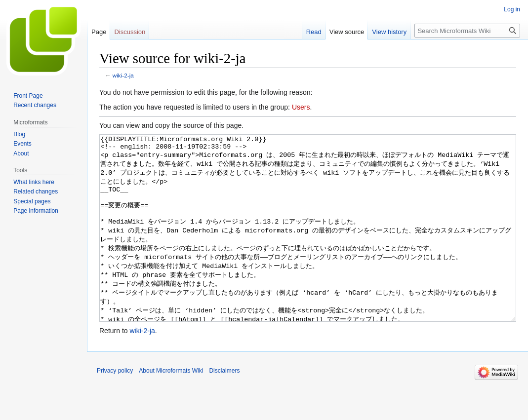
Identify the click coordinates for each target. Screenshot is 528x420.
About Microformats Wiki (171, 408)
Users (301, 107)
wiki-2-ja (123, 75)
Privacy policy (115, 408)
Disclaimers (224, 408)
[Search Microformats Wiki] (467, 31)
